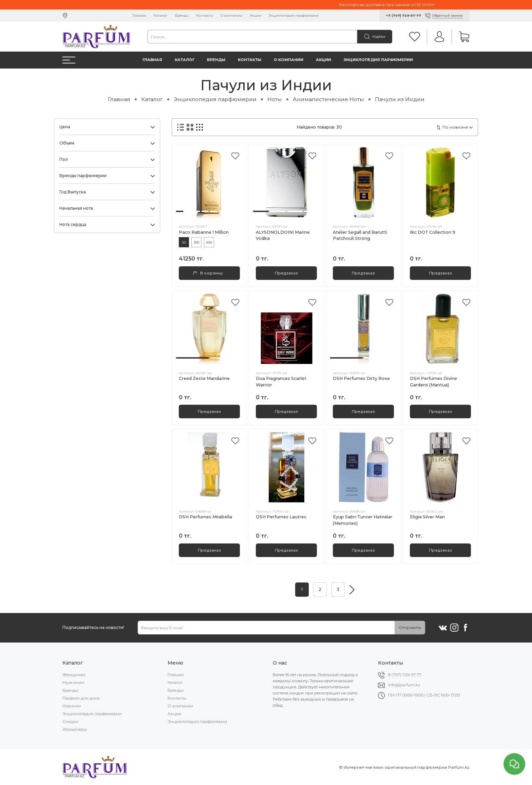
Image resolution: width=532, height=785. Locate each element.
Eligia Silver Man (427, 517)
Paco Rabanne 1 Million (204, 232)
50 (184, 242)
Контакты (205, 15)
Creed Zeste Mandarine (204, 378)
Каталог (161, 15)
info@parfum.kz (404, 685)
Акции (255, 15)
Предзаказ (286, 273)
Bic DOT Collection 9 (433, 232)
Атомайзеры (75, 729)
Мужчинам (73, 682)
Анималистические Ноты (328, 99)
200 (209, 242)
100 (196, 242)
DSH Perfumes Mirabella (205, 517)
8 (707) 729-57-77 (405, 675)
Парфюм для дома (81, 698)
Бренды (182, 15)
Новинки (72, 706)
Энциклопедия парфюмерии (294, 15)
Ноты (275, 99)
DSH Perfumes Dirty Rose (361, 378)
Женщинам (74, 675)
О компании (231, 15)
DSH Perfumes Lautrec (281, 517)
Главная (139, 15)
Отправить (410, 627)
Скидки (70, 721)
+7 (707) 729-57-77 (404, 15)
